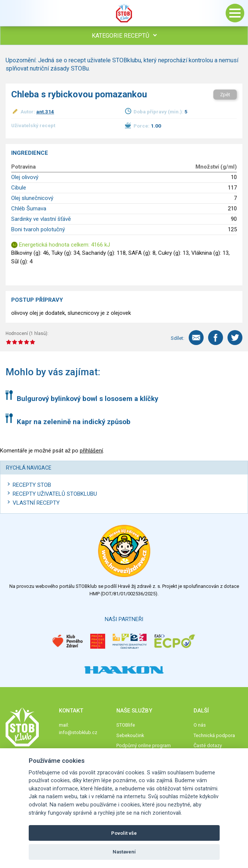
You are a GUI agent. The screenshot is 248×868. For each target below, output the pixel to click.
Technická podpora (214, 735)
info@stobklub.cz (78, 732)
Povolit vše (124, 833)
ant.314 (45, 112)
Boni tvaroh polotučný (38, 229)
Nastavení (124, 852)
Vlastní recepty (36, 503)
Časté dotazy (208, 745)
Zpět (225, 95)
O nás (200, 725)
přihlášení (91, 451)
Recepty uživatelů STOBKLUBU (55, 494)
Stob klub (124, 13)
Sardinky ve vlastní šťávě (41, 219)
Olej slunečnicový (32, 198)
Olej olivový (25, 177)
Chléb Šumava (29, 209)
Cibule (19, 188)
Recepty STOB (32, 485)
